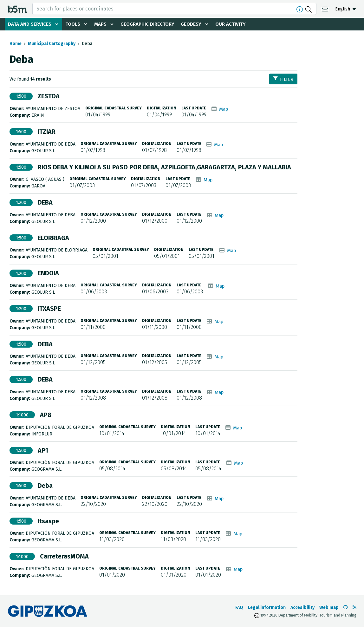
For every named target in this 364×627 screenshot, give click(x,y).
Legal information (267, 607)
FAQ (239, 607)
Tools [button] (75, 24)
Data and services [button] (30, 24)
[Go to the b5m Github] (346, 607)
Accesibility (302, 607)
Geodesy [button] (198, 24)
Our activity (239, 24)
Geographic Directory (153, 24)
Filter (283, 79)
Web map (329, 607)
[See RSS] (354, 607)
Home (16, 44)
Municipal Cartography (52, 44)
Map (224, 109)
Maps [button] (103, 24)
